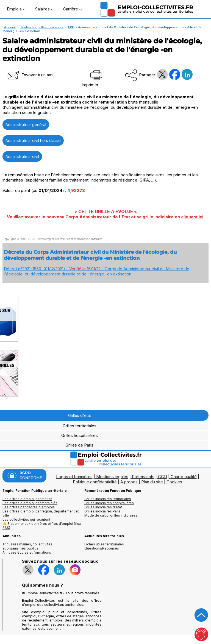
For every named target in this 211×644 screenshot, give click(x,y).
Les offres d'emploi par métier (27, 499)
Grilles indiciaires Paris (102, 511)
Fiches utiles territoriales (104, 544)
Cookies (174, 482)
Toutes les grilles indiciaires (42, 27)
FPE (71, 27)
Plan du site (152, 482)
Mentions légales (112, 477)
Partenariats (143, 477)
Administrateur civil (22, 156)
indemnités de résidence (114, 180)
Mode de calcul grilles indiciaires (111, 515)
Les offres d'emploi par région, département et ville (41, 513)
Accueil (10, 27)
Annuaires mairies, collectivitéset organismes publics (27, 546)
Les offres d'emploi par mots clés (30, 503)
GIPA (144, 180)
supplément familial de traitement (57, 180)
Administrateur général (26, 125)
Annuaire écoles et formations (27, 552)
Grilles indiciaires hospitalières (109, 503)
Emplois (16, 9)
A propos (129, 482)
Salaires (44, 9)
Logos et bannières (74, 477)
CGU (163, 477)
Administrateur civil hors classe (33, 140)
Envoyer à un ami (30, 75)
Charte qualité (184, 477)
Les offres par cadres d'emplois (29, 507)
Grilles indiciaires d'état (103, 507)
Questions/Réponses (102, 548)
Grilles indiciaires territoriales (108, 499)
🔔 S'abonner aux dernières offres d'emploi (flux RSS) (42, 526)
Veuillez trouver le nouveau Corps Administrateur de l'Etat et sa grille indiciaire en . (106, 217)
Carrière (72, 9)
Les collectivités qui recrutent (26, 519)
